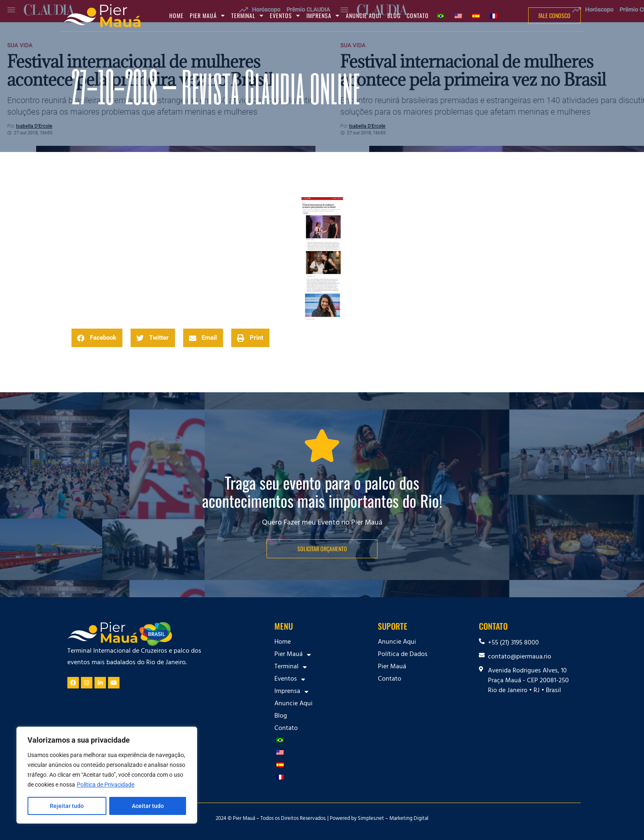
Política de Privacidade (106, 785)
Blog (394, 15)
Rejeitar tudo (67, 806)
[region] (107, 776)
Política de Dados (403, 655)
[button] (97, 338)
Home (176, 15)
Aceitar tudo (148, 806)
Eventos (285, 16)
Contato (418, 15)
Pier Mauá (207, 16)
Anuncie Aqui (363, 15)
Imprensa (323, 16)
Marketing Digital (409, 819)
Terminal (247, 16)
